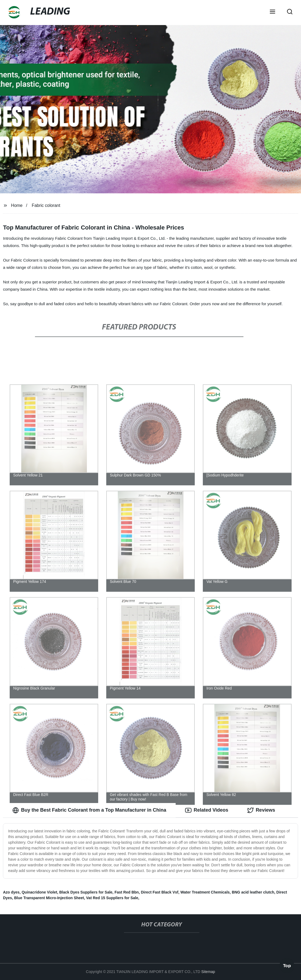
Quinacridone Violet (39, 892)
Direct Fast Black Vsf (160, 892)
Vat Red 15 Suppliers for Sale (112, 898)
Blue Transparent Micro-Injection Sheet (49, 898)
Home (17, 205)
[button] (272, 12)
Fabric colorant (46, 205)
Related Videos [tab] (207, 810)
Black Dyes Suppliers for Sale (86, 892)
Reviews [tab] (261, 810)
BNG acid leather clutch (253, 892)
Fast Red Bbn (127, 892)
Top (287, 965)
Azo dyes (11, 892)
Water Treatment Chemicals (205, 892)
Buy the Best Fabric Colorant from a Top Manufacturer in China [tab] (89, 810)
